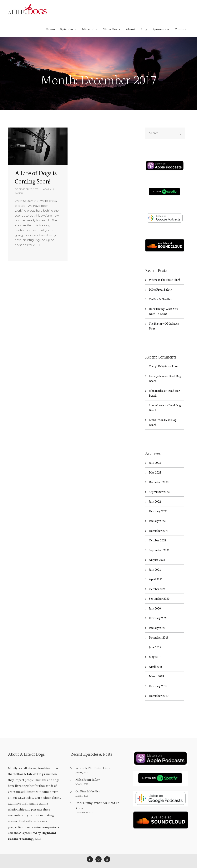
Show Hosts (112, 29)
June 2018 (155, 640)
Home (50, 29)
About (130, 29)
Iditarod (88, 29)
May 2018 (155, 650)
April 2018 (156, 660)
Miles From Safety (160, 282)
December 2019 (159, 631)
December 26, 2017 (27, 189)
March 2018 (156, 669)
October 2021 (158, 533)
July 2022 (155, 495)
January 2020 (157, 621)
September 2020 (159, 592)
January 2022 (157, 514)
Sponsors (159, 29)
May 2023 (155, 465)
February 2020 (158, 611)
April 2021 (156, 572)
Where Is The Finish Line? (164, 273)
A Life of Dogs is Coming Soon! (36, 177)
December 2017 (159, 689)
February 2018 (158, 679)
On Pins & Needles (160, 292)
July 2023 (155, 456)
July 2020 (155, 601)
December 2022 (159, 475)
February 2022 (158, 504)
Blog (144, 29)
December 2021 (159, 524)
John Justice (156, 384)
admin (47, 189)
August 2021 (157, 553)
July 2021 (155, 562)
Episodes (67, 29)
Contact (181, 29)
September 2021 (159, 543)
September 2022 (159, 485)
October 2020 (158, 582)
